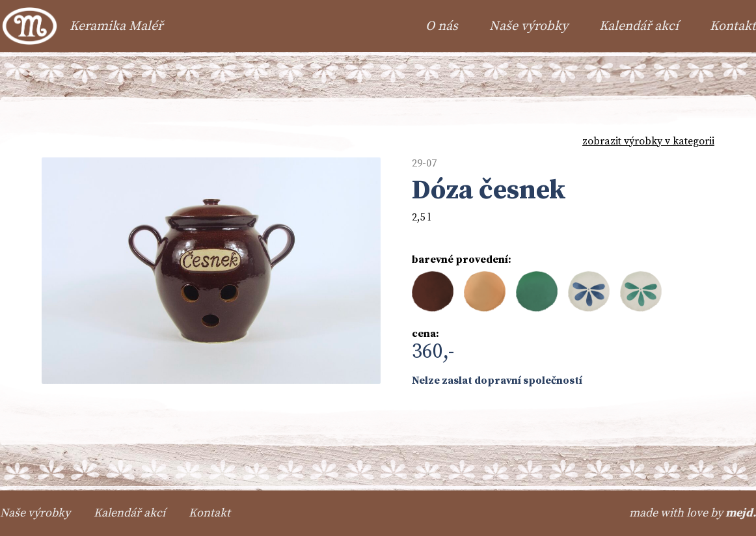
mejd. (741, 513)
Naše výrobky (529, 26)
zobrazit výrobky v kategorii (648, 141)
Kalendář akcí (639, 26)
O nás (442, 26)
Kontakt (733, 26)
